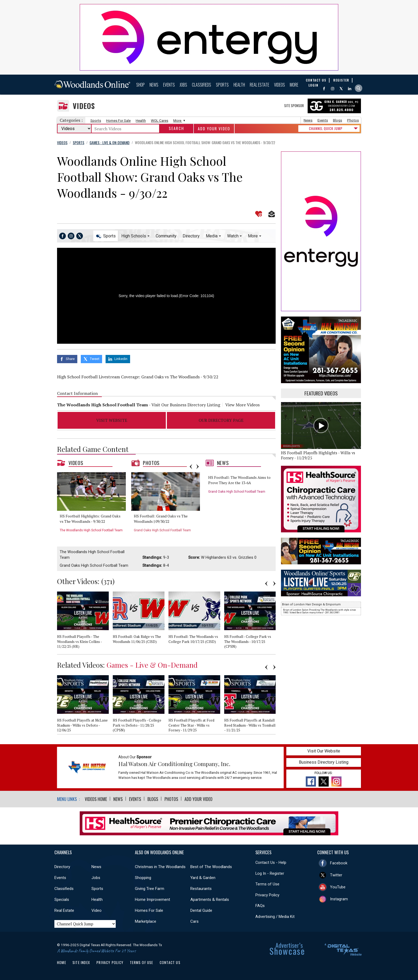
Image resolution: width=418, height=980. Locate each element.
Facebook (339, 863)
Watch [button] (233, 236)
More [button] (253, 236)
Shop (140, 85)
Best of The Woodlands (211, 867)
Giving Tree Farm (150, 889)
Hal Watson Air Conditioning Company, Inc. (174, 764)
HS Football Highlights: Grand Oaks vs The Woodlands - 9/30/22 (90, 519)
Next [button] (198, 467)
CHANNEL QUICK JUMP (326, 128)
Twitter (336, 875)
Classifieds (202, 85)
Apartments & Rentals (210, 900)
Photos (353, 120)
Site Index (81, 962)
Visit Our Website (324, 751)
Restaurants (201, 889)
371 (108, 581)
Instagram (339, 899)
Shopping (143, 878)
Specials (62, 900)
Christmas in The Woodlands (160, 867)
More (294, 85)
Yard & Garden (203, 878)
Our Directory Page (221, 420)
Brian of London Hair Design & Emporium (311, 604)
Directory (191, 236)
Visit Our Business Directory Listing (186, 405)
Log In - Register (270, 873)
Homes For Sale (118, 121)
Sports (222, 85)
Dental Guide (201, 910)
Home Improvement (152, 900)
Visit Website (112, 420)
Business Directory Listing (324, 762)
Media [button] (212, 236)
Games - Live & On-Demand (152, 665)
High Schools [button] (134, 236)
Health (239, 85)
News (154, 85)
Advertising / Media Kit (275, 917)
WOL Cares (160, 121)
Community (166, 236)
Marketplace (146, 921)
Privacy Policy (267, 895)
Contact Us (170, 962)
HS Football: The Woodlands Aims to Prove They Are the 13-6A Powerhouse (239, 483)
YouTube (338, 887)
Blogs (337, 120)
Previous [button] (191, 467)
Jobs (183, 85)
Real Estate (260, 85)
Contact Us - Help (271, 862)
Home (62, 962)
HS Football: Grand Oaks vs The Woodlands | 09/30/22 (161, 519)
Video (97, 910)
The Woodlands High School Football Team (91, 530)
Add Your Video (214, 129)
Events (169, 85)
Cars (194, 921)
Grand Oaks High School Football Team (162, 530)
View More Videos (242, 405)
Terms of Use (267, 884)
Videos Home (96, 799)
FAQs (260, 906)
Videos (280, 85)
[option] (93, 504)
